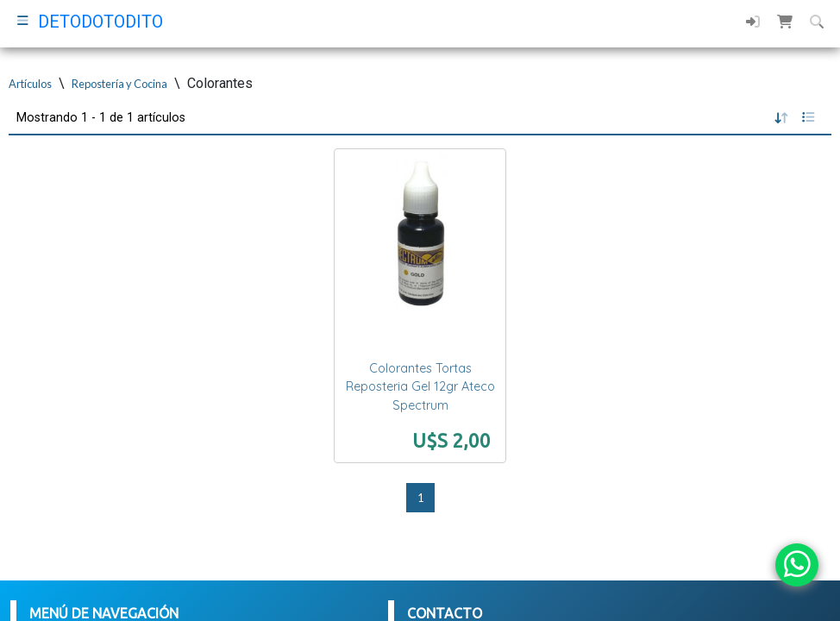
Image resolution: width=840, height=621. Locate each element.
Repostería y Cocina (119, 84)
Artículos (30, 84)
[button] (785, 22)
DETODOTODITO (100, 22)
